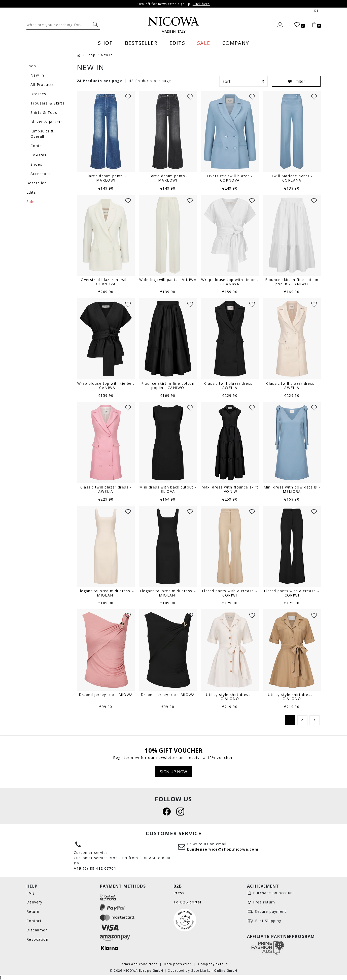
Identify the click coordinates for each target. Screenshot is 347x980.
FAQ (30, 893)
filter (296, 81)
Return (33, 911)
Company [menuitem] (236, 43)
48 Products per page (150, 81)
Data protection (178, 964)
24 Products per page (100, 81)
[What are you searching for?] (95, 25)
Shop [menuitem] (105, 43)
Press (179, 893)
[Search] (59, 25)
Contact (34, 921)
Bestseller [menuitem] (141, 43)
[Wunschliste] (128, 97)
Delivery (34, 902)
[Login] (280, 25)
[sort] (244, 81)
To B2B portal (187, 902)
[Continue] (315, 720)
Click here (201, 4)
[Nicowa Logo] (173, 25)
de (316, 11)
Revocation (37, 939)
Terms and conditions (139, 964)
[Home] (79, 55)
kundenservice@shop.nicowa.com (223, 849)
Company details (213, 964)
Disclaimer (37, 930)
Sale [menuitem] (204, 43)
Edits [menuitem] (177, 43)
